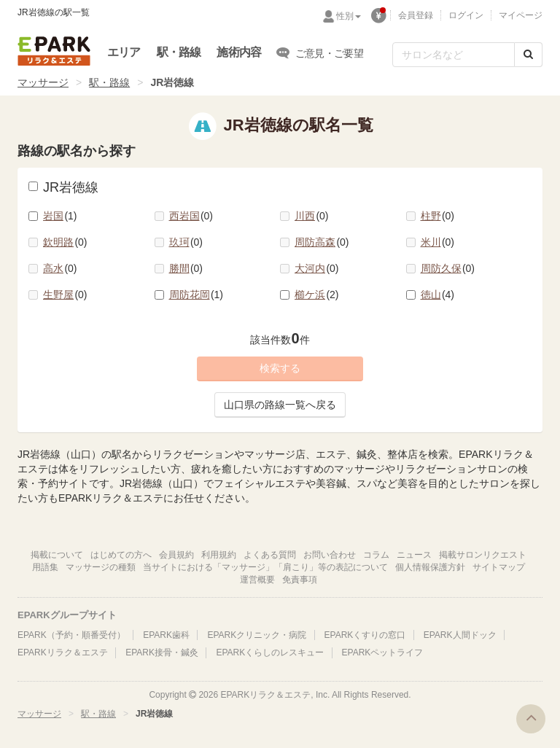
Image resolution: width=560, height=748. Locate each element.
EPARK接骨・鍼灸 (162, 652)
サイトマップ (499, 567)
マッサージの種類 (101, 567)
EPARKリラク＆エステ (54, 51)
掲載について (57, 555)
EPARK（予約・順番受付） (71, 635)
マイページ (521, 15)
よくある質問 (270, 555)
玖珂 (186, 242)
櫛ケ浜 (317, 295)
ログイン (466, 15)
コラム (376, 555)
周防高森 (322, 242)
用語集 (45, 567)
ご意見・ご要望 (320, 52)
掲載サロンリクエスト (483, 555)
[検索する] (528, 55)
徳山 (438, 295)
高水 (60, 268)
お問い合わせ (330, 555)
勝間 (186, 268)
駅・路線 (179, 52)
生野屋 (65, 295)
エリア (124, 52)
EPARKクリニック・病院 (257, 635)
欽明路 (65, 242)
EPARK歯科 (166, 635)
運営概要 (257, 580)
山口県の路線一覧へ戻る (280, 405)
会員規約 (176, 555)
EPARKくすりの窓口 (365, 635)
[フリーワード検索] (454, 55)
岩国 (60, 216)
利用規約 (219, 555)
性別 (349, 16)
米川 (438, 242)
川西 (312, 216)
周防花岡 (197, 295)
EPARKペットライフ (383, 652)
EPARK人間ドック (460, 635)
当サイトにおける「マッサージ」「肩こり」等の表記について (265, 567)
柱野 (438, 216)
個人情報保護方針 (430, 567)
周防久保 (448, 268)
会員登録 (416, 15)
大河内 (317, 268)
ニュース (414, 555)
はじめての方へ (121, 555)
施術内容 (239, 52)
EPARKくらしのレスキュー (270, 652)
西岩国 (191, 216)
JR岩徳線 (63, 187)
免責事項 (300, 580)
